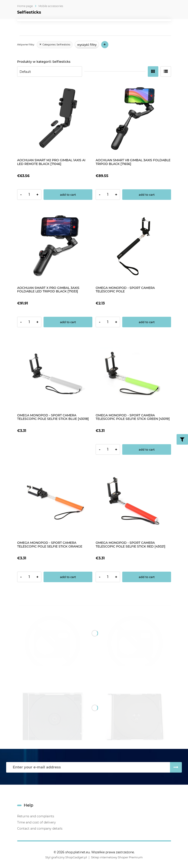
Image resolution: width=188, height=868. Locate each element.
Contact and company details (40, 829)
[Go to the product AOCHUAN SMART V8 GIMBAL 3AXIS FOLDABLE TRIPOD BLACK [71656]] (133, 119)
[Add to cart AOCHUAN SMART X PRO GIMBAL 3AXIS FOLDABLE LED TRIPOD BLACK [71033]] (68, 322)
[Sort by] (50, 72)
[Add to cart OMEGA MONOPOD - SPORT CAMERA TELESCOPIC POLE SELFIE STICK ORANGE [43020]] (68, 577)
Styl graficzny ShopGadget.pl (66, 857)
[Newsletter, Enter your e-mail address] (88, 767)
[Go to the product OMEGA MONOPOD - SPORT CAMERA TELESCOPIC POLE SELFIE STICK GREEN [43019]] (133, 374)
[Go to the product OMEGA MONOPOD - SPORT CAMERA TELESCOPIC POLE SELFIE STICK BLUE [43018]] (55, 374)
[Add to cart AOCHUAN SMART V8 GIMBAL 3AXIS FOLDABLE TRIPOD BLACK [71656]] (147, 195)
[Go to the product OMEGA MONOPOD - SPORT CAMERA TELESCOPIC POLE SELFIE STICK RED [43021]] (133, 501)
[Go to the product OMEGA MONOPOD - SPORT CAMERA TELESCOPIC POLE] (133, 246)
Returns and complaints (36, 816)
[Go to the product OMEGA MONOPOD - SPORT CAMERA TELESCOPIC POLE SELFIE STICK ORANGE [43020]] (55, 501)
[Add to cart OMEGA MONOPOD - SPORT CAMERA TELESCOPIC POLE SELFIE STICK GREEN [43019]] (147, 449)
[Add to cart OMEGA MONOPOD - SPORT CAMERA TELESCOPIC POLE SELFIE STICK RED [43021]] (147, 577)
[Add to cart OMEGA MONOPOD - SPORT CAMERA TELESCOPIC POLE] (147, 322)
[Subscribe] (176, 767)
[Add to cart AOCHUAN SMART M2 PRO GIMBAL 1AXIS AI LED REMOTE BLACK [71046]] (68, 195)
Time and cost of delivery (37, 822)
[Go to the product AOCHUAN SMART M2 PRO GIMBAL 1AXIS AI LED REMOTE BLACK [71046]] (55, 119)
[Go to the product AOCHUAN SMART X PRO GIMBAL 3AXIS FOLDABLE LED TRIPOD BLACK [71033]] (55, 246)
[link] (55, 45)
